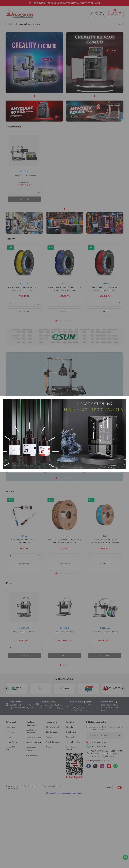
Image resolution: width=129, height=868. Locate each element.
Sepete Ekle (24, 311)
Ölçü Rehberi (71, 732)
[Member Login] (97, 14)
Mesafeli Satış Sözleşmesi (31, 731)
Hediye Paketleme (74, 742)
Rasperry (50, 737)
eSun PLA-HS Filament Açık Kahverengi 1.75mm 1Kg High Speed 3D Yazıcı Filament (65, 541)
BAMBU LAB (24, 628)
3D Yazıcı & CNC (52, 727)
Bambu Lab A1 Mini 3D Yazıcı (24, 632)
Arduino (49, 747)
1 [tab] (34, 96)
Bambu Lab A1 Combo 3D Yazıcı (105, 632)
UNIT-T (65, 441)
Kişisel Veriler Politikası (31, 749)
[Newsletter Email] (105, 735)
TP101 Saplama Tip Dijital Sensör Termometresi (25, 446)
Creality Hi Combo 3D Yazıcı (24, 175)
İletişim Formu (11, 742)
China (26, 441)
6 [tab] (70, 321)
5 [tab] (67, 321)
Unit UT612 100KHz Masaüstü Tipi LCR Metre (65, 446)
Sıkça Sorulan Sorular (72, 748)
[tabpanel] (34, 63)
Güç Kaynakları (52, 732)
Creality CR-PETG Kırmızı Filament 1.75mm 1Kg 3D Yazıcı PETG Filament (105, 289)
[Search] (64, 24)
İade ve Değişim (32, 755)
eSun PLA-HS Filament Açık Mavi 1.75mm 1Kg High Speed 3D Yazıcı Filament (105, 541)
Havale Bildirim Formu (12, 748)
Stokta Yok (24, 199)
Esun (65, 536)
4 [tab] (64, 321)
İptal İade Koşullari (33, 743)
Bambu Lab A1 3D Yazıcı (64, 632)
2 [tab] (59, 321)
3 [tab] (62, 321)
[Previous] (7, 688)
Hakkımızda (10, 727)
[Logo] (20, 13)
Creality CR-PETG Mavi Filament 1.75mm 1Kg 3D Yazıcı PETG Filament (64, 289)
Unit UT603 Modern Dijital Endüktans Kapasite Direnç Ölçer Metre (104, 446)
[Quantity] (24, 192)
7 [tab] (73, 321)
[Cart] (116, 14)
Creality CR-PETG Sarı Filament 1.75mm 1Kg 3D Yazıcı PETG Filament (24, 289)
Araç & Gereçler (52, 742)
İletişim (8, 737)
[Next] (122, 688)
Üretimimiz (10, 732)
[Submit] (119, 735)
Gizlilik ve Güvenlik (33, 738)
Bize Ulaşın (70, 727)
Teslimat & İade (72, 737)
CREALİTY (24, 172)
